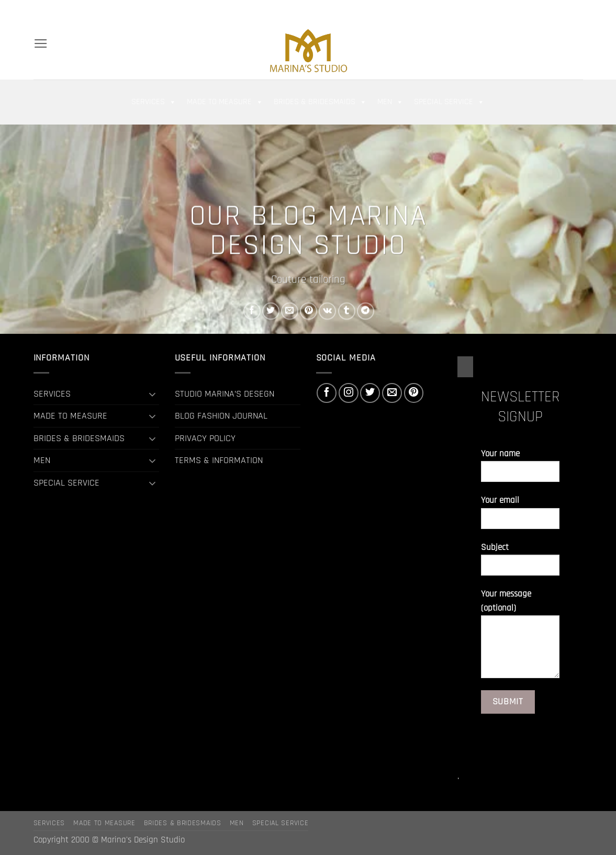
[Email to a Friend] (290, 311)
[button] (496, 10)
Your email (520, 516)
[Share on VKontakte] (327, 311)
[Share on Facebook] (251, 311)
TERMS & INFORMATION (219, 460)
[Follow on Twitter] (554, 10)
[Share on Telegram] (365, 311)
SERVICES (154, 102)
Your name (520, 470)
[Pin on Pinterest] (309, 311)
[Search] (38, 10)
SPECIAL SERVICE (449, 102)
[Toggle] (153, 394)
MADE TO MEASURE (225, 102)
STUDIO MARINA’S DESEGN (225, 394)
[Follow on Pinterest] (577, 10)
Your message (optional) (520, 638)
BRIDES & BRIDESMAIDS (320, 102)
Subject (520, 563)
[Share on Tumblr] (346, 311)
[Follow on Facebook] (530, 10)
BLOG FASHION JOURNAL (221, 416)
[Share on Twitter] (271, 311)
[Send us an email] (565, 10)
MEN (390, 102)
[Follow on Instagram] (542, 10)
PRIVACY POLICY (205, 438)
